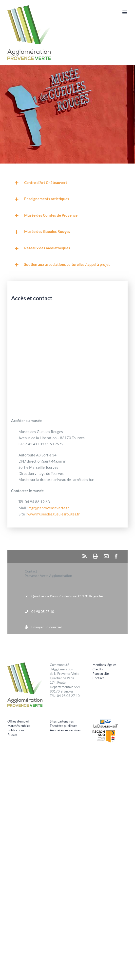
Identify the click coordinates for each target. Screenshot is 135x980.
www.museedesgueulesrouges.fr (54, 514)
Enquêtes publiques (64, 726)
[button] (67, 183)
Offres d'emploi (18, 721)
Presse (12, 735)
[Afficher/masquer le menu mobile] (125, 12)
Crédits (98, 669)
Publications (16, 730)
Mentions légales (105, 665)
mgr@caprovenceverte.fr (49, 508)
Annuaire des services (65, 730)
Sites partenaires (62, 721)
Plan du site (101, 674)
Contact (98, 678)
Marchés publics (19, 726)
